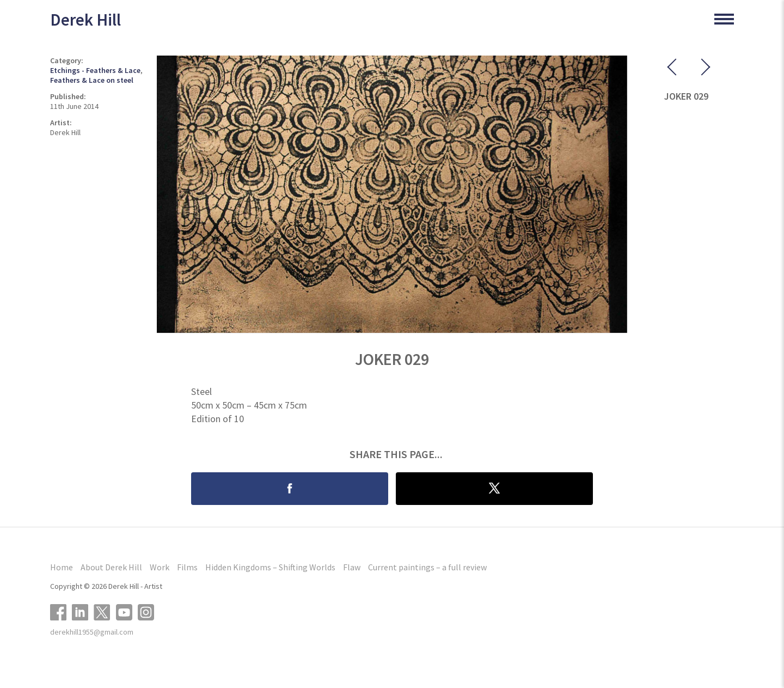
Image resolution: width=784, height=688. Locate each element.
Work (160, 567)
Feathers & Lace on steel (92, 80)
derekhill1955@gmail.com (92, 632)
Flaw (352, 567)
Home (62, 567)
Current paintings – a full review (427, 567)
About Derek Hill (111, 567)
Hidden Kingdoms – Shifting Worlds (270, 567)
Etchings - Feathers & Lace (95, 70)
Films (187, 567)
